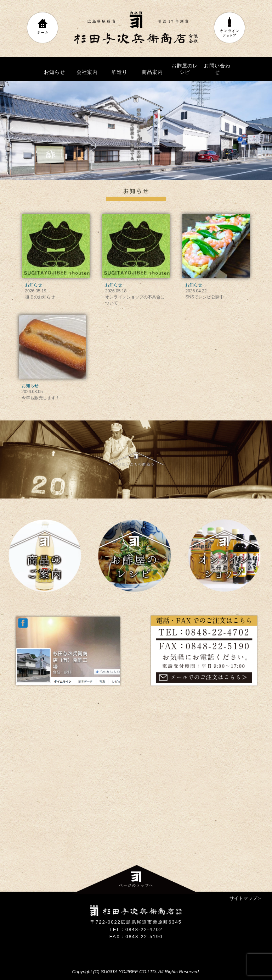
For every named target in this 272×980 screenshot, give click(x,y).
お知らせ (55, 72)
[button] (11, 131)
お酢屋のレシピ (185, 69)
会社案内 (87, 72)
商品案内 (152, 72)
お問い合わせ (217, 69)
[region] (136, 131)
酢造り (120, 72)
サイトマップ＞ (246, 898)
